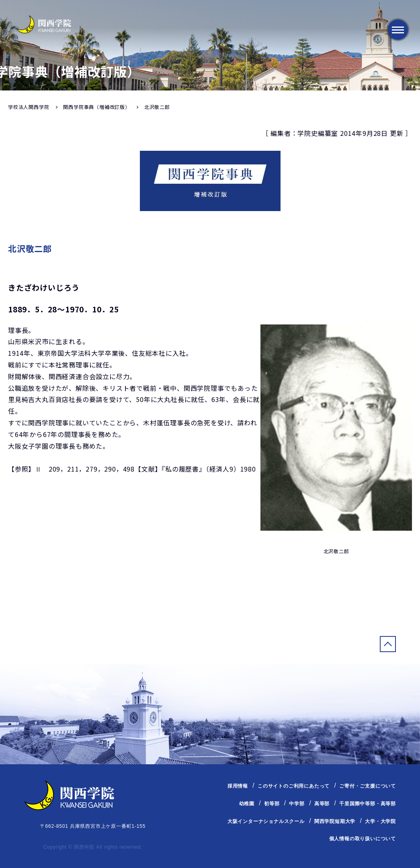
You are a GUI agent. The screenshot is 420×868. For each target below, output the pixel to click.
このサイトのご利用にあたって (294, 786)
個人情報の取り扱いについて (363, 839)
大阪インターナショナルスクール (266, 821)
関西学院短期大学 (335, 821)
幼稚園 (247, 804)
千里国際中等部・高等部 (368, 804)
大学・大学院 (380, 821)
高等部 (322, 804)
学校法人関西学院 (29, 107)
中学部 (297, 804)
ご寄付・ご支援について (368, 786)
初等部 (272, 804)
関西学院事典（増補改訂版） (96, 107)
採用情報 (238, 786)
